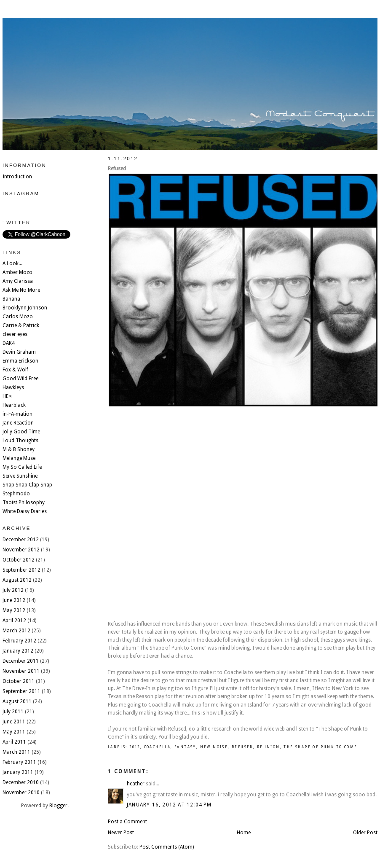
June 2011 (14, 722)
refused (242, 747)
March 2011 (16, 752)
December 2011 (21, 661)
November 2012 (21, 550)
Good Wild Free (20, 379)
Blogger (58, 806)
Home (244, 833)
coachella (158, 747)
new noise (214, 747)
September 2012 (21, 570)
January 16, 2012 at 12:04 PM (169, 805)
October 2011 (19, 681)
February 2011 (19, 762)
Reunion (269, 747)
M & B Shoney (19, 449)
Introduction (17, 177)
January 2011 (18, 772)
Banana (11, 299)
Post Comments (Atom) (167, 847)
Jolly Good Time (21, 432)
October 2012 (19, 560)
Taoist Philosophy (24, 503)
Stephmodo (16, 494)
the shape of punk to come (320, 747)
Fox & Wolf (15, 370)
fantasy (185, 747)
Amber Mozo (17, 272)
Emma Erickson (20, 361)
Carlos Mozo (18, 317)
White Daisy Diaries (25, 511)
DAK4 (9, 343)
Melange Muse (19, 458)
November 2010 (21, 793)
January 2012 (18, 651)
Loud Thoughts (20, 441)
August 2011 (17, 701)
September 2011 (21, 691)
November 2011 (21, 671)
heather (136, 784)
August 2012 (17, 580)
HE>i (8, 396)
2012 (135, 747)
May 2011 (14, 732)
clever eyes (15, 334)
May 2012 (14, 610)
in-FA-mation (17, 414)
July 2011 (13, 712)
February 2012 (19, 641)
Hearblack (14, 405)
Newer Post (121, 833)
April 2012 (14, 621)
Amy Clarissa (18, 281)
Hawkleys (13, 387)
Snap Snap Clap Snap (27, 485)
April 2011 (14, 742)
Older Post (365, 833)
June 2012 (14, 600)
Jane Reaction (18, 423)
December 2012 (21, 540)
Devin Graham (19, 352)
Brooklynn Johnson (25, 308)
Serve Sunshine (20, 476)
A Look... (12, 263)
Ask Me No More (21, 290)
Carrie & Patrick (21, 325)
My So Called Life (22, 467)
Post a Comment (127, 822)
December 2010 (21, 782)
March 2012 (16, 631)
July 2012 (13, 590)
